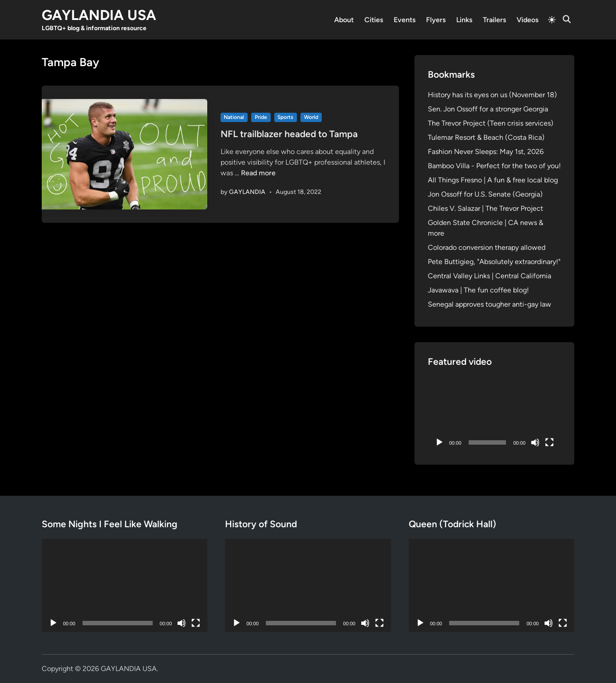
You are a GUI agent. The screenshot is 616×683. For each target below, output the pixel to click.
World (311, 117)
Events (405, 20)
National (234, 117)
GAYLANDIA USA (99, 15)
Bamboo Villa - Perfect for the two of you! (494, 166)
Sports (285, 117)
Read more (258, 173)
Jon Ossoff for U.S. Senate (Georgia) (485, 194)
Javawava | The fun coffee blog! (478, 290)
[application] (494, 414)
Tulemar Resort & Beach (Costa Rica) (486, 137)
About (344, 20)
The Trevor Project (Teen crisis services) (491, 123)
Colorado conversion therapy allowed (487, 247)
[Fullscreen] (549, 442)
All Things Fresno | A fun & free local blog (493, 180)
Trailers (494, 20)
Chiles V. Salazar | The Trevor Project (486, 208)
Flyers (436, 20)
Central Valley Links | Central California (490, 276)
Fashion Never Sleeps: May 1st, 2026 (486, 152)
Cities (374, 20)
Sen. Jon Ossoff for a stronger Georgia (488, 109)
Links (464, 20)
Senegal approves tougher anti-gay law (490, 304)
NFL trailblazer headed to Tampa (289, 134)
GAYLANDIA (247, 192)
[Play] (439, 442)
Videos (527, 20)
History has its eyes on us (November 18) (492, 95)
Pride (261, 117)
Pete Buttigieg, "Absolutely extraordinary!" (494, 262)
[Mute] (535, 442)
